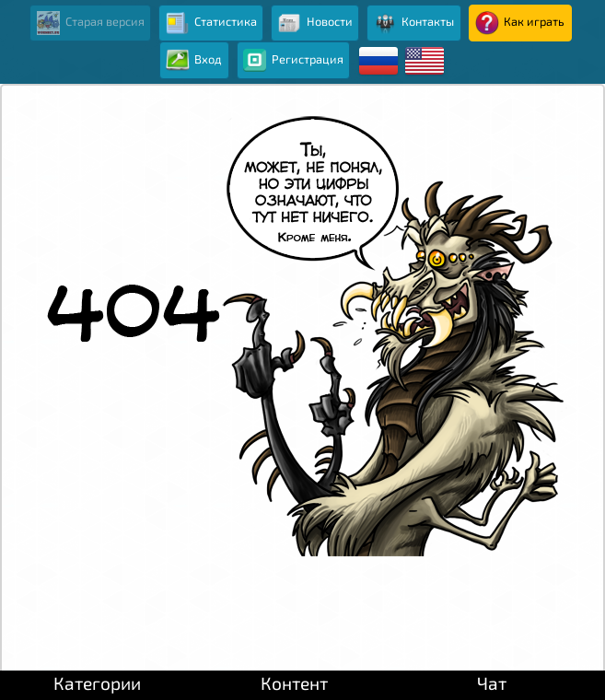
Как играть (520, 23)
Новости (314, 23)
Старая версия (91, 23)
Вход (194, 61)
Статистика (211, 23)
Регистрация (293, 61)
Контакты (413, 23)
